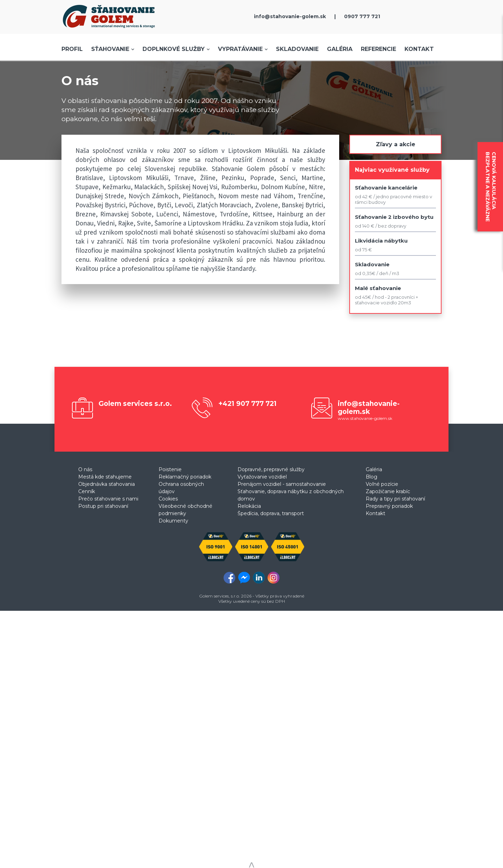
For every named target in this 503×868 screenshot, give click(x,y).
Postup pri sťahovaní (103, 506)
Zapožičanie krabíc (388, 491)
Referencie (378, 49)
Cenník (87, 491)
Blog (371, 477)
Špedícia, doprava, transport (271, 513)
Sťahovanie (110, 49)
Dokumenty (173, 521)
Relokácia (249, 506)
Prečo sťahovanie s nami (108, 499)
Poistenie (170, 469)
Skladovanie (297, 49)
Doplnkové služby (174, 49)
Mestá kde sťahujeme (105, 477)
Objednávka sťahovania (107, 484)
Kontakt (419, 49)
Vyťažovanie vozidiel (262, 477)
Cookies (168, 499)
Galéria (340, 49)
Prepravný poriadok (389, 506)
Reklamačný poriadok (185, 477)
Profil (72, 49)
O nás (85, 469)
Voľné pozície (382, 484)
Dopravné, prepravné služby (271, 469)
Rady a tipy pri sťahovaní (395, 499)
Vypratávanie (240, 49)
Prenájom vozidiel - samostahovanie (282, 484)
